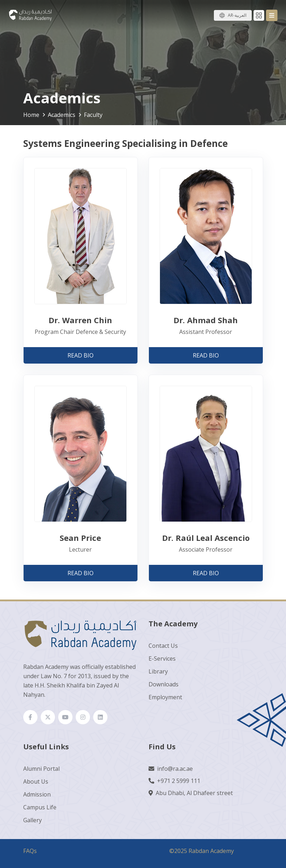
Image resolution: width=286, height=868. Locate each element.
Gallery (32, 820)
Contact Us (163, 646)
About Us (36, 781)
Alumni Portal (41, 769)
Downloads (164, 684)
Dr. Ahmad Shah (206, 320)
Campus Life (40, 807)
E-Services (162, 659)
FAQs (30, 851)
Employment (165, 697)
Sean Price (80, 538)
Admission (37, 794)
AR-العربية (237, 15)
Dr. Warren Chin (80, 320)
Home (31, 115)
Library (158, 671)
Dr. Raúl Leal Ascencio (206, 538)
